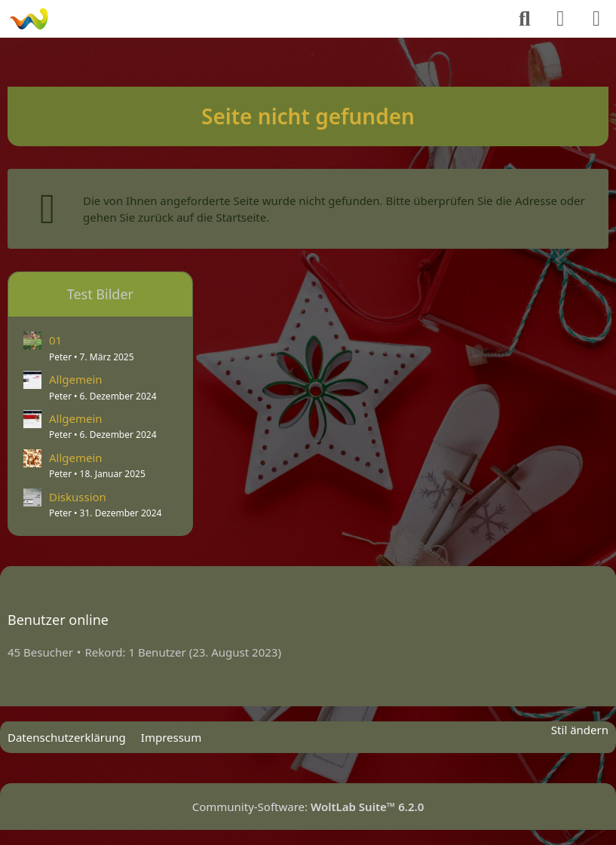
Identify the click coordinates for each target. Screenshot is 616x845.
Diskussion (78, 497)
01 (55, 340)
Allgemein (76, 379)
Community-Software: (308, 807)
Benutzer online (58, 620)
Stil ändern (580, 730)
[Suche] (525, 19)
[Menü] (596, 19)
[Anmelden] (561, 19)
